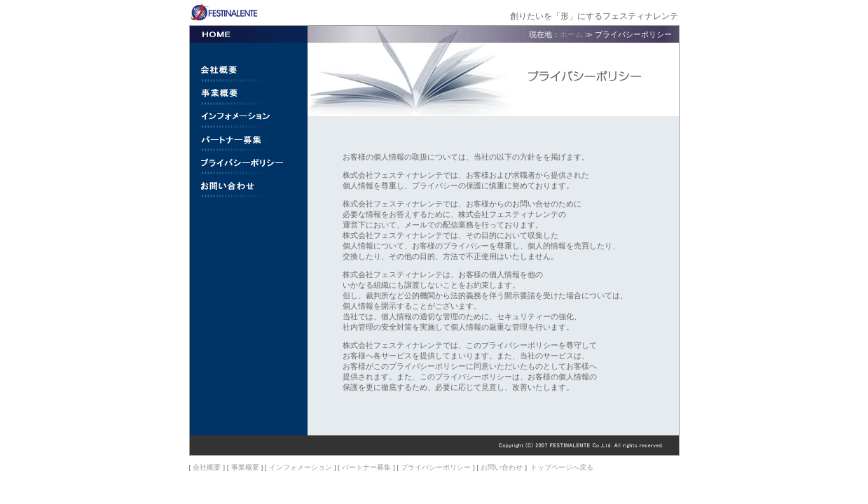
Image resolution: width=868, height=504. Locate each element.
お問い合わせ (502, 467)
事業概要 (245, 467)
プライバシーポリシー (436, 467)
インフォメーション (301, 467)
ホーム (571, 34)
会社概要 (207, 467)
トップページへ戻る (562, 467)
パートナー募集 (366, 467)
